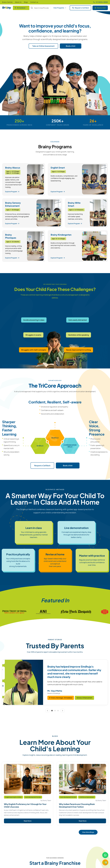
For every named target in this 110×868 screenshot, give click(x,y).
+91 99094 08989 (101, 2)
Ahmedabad (21, 8)
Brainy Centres (7, 2)
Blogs (26, 2)
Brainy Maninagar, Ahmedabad (61, 698)
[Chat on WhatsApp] (105, 855)
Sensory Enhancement (84, 698)
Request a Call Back (80, 8)
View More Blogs (88, 832)
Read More (28, 821)
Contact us (34, 2)
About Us (18, 2)
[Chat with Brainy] (105, 862)
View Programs (60, 8)
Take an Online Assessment (43, 46)
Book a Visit (100, 8)
